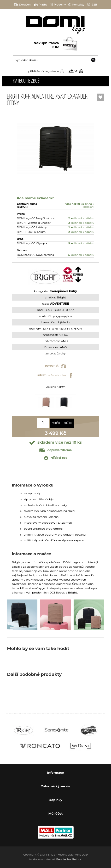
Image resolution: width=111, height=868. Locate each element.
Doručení (23, 5)
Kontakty (76, 5)
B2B (92, 5)
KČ (71, 71)
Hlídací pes (55, 458)
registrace (52, 71)
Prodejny (58, 5)
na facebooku (55, 375)
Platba (41, 5)
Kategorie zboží (27, 81)
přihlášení (35, 71)
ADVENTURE (60, 304)
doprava (55, 450)
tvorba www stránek (55, 859)
